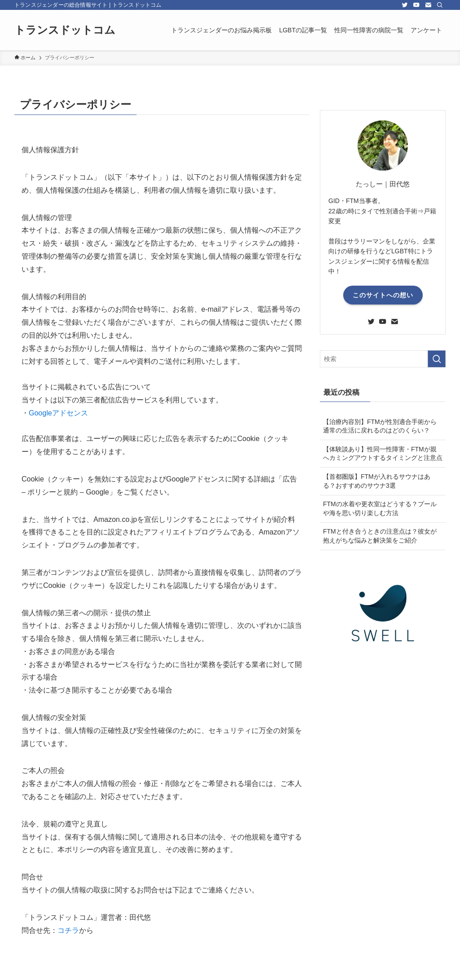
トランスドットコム (65, 30)
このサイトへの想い (383, 295)
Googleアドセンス (58, 413)
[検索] (440, 5)
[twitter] (405, 5)
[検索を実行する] (437, 359)
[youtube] (416, 5)
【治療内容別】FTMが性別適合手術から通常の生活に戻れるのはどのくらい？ (380, 426)
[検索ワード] (383, 359)
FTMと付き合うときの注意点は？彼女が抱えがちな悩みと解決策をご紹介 (380, 536)
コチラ (68, 930)
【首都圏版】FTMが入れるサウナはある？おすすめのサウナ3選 (377, 481)
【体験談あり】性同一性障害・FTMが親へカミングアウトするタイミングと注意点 (383, 454)
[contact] (428, 5)
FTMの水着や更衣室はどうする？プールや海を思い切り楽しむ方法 (380, 508)
